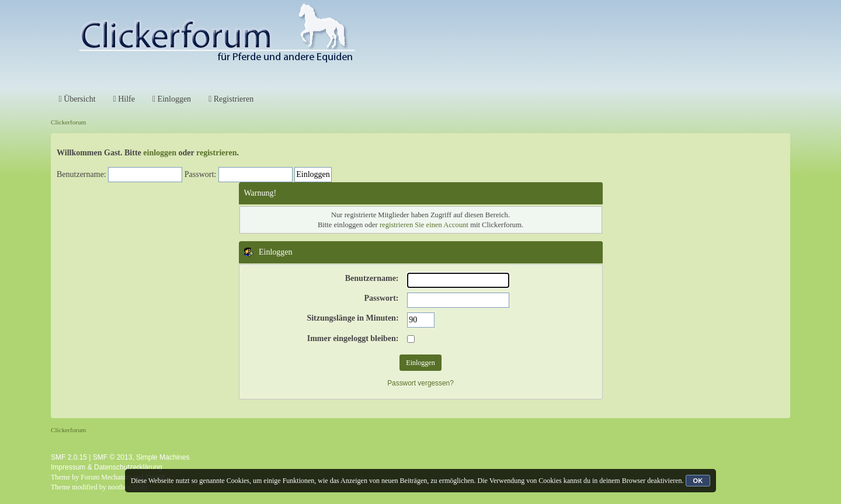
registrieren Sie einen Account (424, 225)
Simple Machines (163, 457)
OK (698, 481)
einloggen (160, 153)
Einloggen (172, 99)
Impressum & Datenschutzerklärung (107, 467)
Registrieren (231, 99)
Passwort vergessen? (420, 383)
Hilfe (124, 99)
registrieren (216, 153)
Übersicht (77, 99)
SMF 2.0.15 (69, 457)
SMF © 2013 (113, 457)
